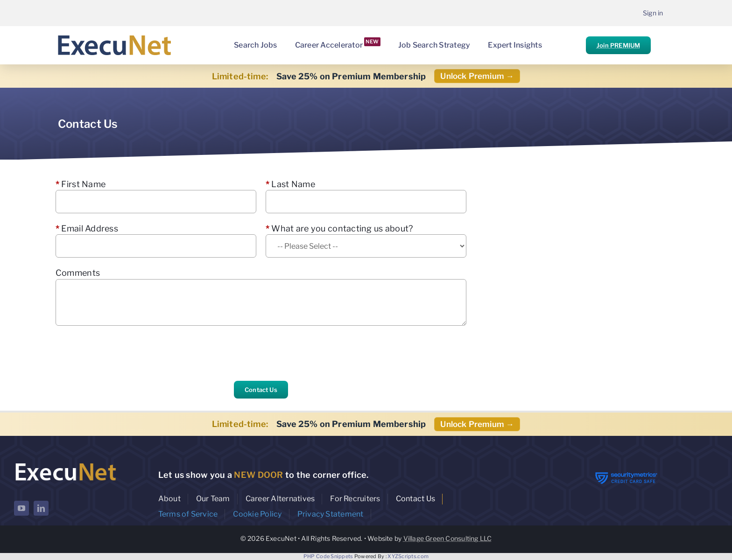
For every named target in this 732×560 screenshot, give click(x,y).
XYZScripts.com (408, 556)
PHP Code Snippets (328, 556)
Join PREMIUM (618, 45)
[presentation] (127, 353)
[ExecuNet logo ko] (65, 463)
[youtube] (21, 508)
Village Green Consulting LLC (448, 538)
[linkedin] (41, 508)
